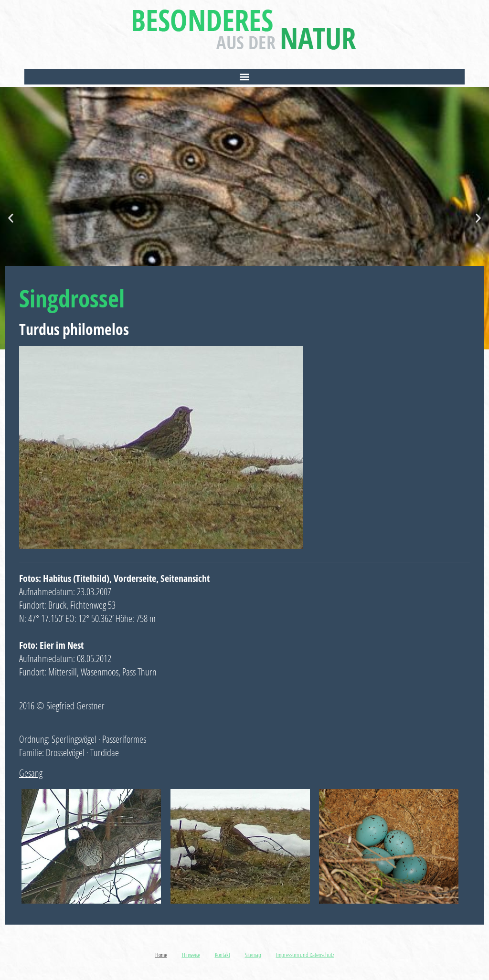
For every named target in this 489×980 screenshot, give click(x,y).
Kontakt (223, 955)
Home (161, 955)
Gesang (31, 773)
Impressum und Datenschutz (305, 955)
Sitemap (253, 955)
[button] (244, 77)
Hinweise (191, 955)
